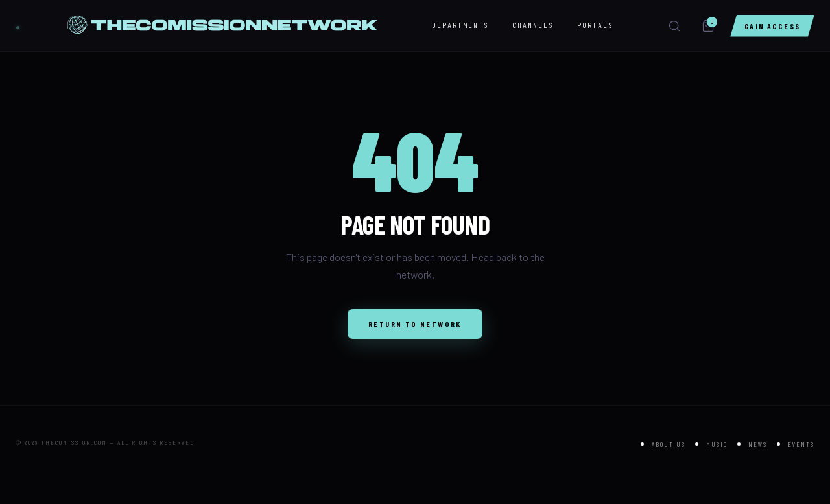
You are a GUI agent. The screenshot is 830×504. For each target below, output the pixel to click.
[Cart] (708, 26)
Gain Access (772, 26)
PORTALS (595, 26)
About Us (669, 444)
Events (801, 444)
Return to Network (415, 324)
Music (717, 444)
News (758, 444)
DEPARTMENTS (460, 26)
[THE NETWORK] (18, 26)
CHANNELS (533, 26)
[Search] (674, 26)
